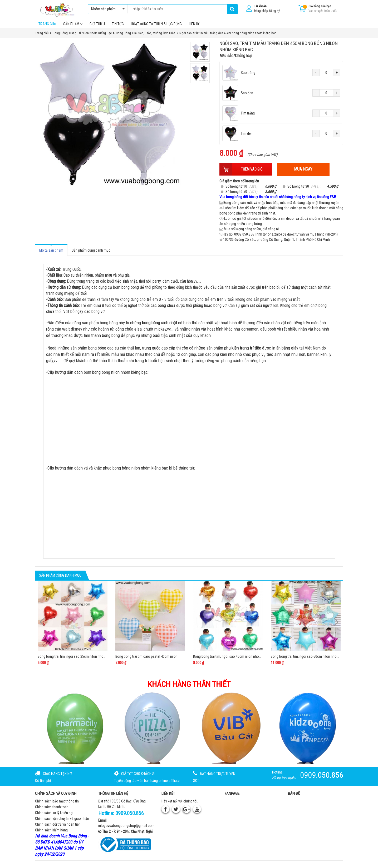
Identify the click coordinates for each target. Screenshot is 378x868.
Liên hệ (194, 26)
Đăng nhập (261, 11)
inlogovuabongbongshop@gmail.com (126, 828)
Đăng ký (274, 11)
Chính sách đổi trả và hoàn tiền (58, 827)
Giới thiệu (97, 26)
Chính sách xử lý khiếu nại (54, 815)
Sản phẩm (73, 26)
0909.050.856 (130, 816)
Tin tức (118, 26)
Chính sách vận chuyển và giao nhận (62, 821)
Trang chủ (47, 26)
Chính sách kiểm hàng (51, 832)
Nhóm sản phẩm (107, 9)
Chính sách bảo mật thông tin (57, 804)
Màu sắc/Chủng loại (236, 58)
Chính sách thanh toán (52, 809)
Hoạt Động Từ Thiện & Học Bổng (156, 26)
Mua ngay (303, 171)
